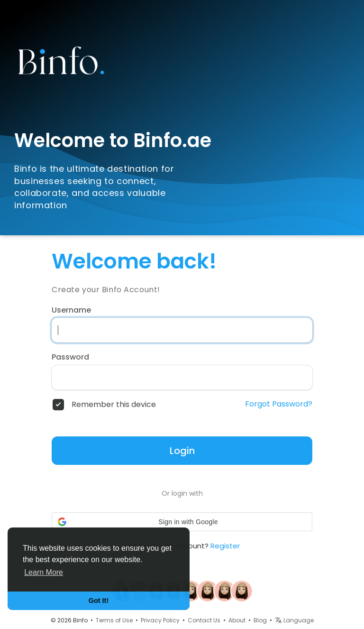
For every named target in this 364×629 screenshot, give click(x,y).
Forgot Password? (279, 404)
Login (182, 451)
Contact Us (204, 620)
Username (71, 310)
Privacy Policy (160, 620)
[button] (182, 522)
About (237, 620)
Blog (260, 620)
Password (70, 357)
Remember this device (114, 405)
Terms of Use (114, 620)
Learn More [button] (44, 572)
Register (225, 546)
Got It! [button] (99, 601)
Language (294, 620)
